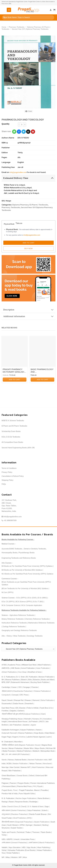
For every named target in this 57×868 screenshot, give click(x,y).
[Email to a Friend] (28, 132)
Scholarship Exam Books (11, 431)
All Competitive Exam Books (12, 442)
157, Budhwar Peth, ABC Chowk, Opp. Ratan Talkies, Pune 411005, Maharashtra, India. (9, 506)
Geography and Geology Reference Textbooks (19, 630)
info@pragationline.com (18, 172)
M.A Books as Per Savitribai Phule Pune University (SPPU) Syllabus (27, 574)
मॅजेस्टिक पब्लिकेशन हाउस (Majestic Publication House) (21, 745)
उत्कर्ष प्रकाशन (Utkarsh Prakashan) (41, 843)
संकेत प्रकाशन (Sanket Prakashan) (14, 810)
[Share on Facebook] (19, 132)
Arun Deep (22, 672)
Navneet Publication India (38, 760)
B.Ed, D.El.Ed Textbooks (11, 437)
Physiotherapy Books (26, 553)
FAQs (4, 484)
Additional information (29, 316)
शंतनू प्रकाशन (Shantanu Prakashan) (15, 814)
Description (29, 310)
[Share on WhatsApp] (14, 132)
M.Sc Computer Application (32, 605)
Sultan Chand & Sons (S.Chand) (14, 807)
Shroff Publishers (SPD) (22, 818)
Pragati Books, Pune (9, 790)
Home (4, 27)
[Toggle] (52, 178)
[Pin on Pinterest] (33, 132)
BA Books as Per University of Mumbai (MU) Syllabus (22, 570)
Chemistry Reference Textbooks (37, 619)
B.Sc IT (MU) (38, 602)
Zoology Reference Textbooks (14, 627)
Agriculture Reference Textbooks (22, 615)
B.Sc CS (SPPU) (8, 602)
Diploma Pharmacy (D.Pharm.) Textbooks (30, 205)
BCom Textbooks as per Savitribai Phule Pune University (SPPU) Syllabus (26, 583)
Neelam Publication (20, 764)
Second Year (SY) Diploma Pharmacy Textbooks (30, 29)
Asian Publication (43, 668)
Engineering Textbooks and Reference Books (19, 558)
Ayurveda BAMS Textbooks (12, 549)
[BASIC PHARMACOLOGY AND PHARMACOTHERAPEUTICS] (42, 351)
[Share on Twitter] (24, 132)
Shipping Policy (7, 480)
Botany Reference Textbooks (13, 619)
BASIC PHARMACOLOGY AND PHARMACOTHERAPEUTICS (42, 371)
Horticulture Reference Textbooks (14, 623)
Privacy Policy (7, 472)
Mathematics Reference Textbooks (41, 623)
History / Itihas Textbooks (16, 636)
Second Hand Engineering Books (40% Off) (18, 448)
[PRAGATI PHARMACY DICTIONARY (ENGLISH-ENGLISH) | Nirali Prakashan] (15, 351)
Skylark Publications (42, 822)
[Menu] (9, 10)
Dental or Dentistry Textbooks (35, 549)
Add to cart (15, 379)
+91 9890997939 (9, 520)
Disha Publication (47, 700)
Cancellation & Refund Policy (13, 476)
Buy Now (28, 249)
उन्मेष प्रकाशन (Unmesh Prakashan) (14, 843)
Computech (6, 695)
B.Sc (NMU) (42, 598)
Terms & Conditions (9, 468)
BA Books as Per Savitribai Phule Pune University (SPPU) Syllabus (27, 566)
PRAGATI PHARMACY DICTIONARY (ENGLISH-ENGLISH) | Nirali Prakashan (14, 371)
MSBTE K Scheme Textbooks (13, 421)
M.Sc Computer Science (11, 605)
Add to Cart (28, 243)
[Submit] (4, 17)
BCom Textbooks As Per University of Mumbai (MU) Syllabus (25, 589)
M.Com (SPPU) (7, 592)
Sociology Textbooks (35, 636)
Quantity (6, 124)
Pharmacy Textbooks (17, 27)
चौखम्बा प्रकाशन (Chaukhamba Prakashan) (17, 691)
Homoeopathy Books (10, 553)
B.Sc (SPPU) (21, 598)
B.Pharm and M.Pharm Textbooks (14, 426)
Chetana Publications (42, 691)
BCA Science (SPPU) (24, 602)
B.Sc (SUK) (32, 598)
